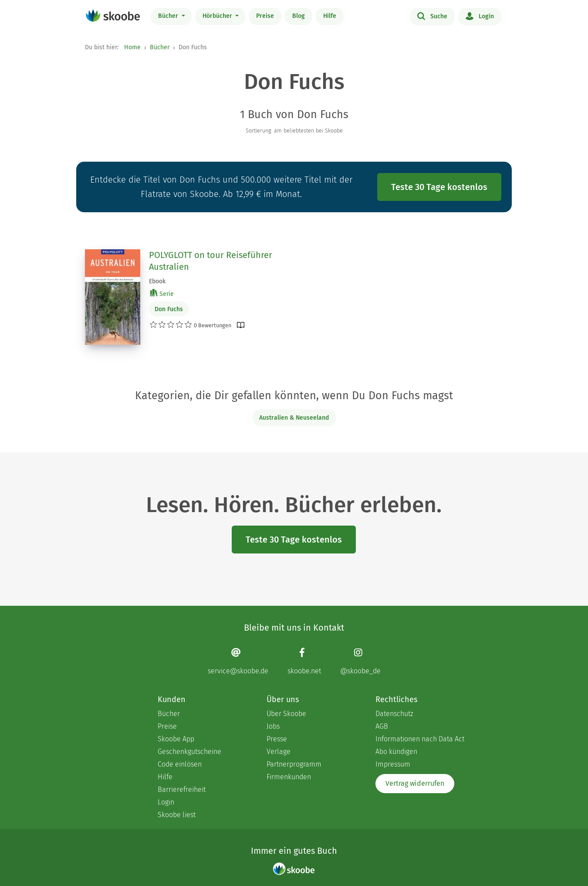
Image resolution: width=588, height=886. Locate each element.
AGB (382, 726)
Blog (299, 16)
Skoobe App (176, 739)
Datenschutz (394, 714)
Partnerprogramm (294, 764)
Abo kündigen (396, 752)
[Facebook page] (304, 661)
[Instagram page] (360, 661)
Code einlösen (180, 764)
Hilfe (330, 16)
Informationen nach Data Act (420, 739)
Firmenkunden (289, 777)
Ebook (157, 281)
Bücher (169, 16)
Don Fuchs (169, 309)
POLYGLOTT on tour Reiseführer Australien (211, 261)
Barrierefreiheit (182, 789)
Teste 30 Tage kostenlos (439, 187)
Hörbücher (218, 16)
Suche (432, 16)
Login (480, 16)
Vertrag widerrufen (415, 783)
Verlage (279, 752)
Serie (162, 294)
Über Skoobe (286, 714)
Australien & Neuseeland (294, 418)
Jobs (273, 726)
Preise (265, 16)
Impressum (393, 764)
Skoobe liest (177, 815)
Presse (277, 739)
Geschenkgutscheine (189, 752)
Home (132, 47)
